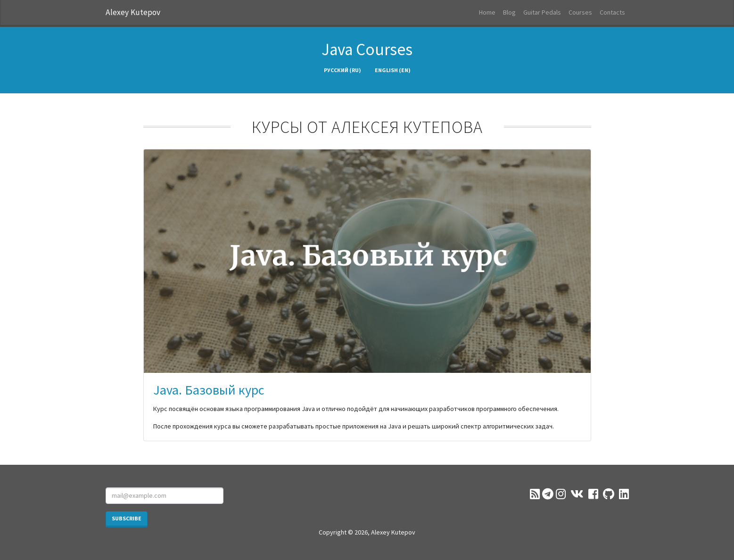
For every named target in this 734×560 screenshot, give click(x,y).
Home (487, 12)
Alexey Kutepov (133, 12)
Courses (580, 12)
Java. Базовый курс (209, 390)
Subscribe (127, 518)
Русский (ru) (342, 70)
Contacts (612, 12)
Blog (509, 12)
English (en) (393, 70)
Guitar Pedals (542, 12)
